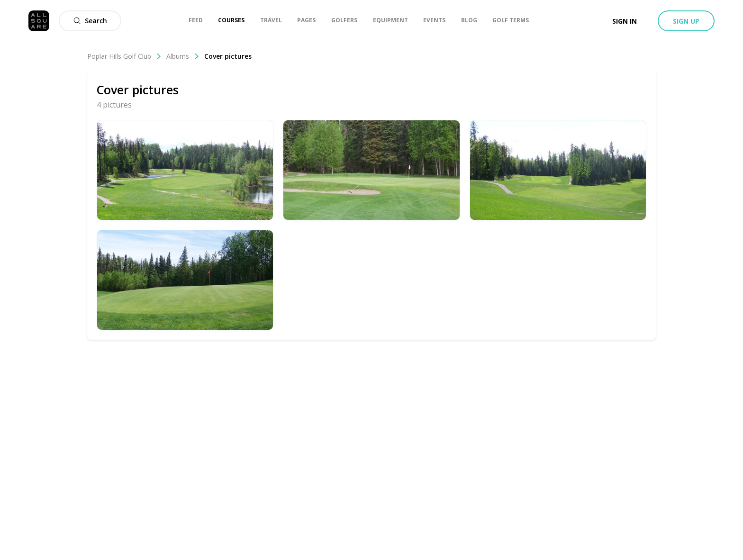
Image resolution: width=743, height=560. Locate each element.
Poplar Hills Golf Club (124, 56)
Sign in (625, 21)
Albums (183, 56)
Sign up (686, 21)
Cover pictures (228, 56)
